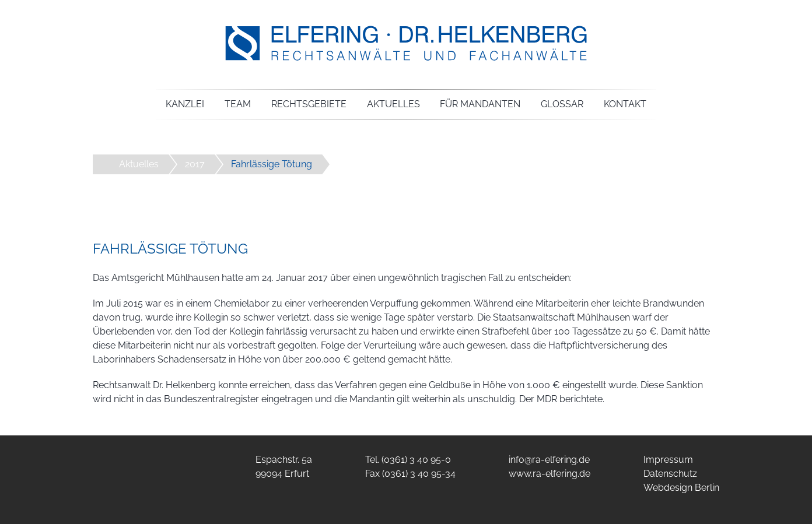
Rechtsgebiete (309, 104)
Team (238, 104)
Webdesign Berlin (681, 488)
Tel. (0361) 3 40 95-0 (408, 460)
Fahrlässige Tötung (272, 164)
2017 (195, 164)
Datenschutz (670, 474)
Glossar (562, 104)
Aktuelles (393, 104)
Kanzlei (185, 104)
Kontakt (625, 104)
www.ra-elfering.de (549, 474)
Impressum (668, 460)
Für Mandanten (480, 104)
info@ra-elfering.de (549, 460)
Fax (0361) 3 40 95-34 (410, 474)
